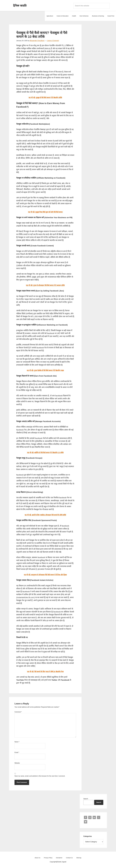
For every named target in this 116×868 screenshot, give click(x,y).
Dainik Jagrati (20, 5)
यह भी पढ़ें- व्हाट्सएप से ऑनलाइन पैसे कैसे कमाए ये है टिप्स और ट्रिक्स (45, 575)
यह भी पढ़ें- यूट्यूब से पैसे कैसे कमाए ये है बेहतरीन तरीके (45, 98)
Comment (18, 712)
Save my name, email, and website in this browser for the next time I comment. (40, 776)
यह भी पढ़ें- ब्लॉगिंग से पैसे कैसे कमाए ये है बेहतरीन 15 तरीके (45, 453)
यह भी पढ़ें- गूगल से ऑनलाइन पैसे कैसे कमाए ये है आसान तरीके (45, 285)
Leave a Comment (53, 41)
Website (17, 763)
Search (86, 799)
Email (17, 752)
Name (17, 742)
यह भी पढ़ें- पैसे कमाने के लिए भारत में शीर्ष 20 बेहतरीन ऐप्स (45, 672)
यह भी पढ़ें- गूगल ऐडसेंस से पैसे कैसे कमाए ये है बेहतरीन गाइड (45, 370)
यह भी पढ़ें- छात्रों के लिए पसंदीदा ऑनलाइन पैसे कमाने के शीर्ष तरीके (45, 515)
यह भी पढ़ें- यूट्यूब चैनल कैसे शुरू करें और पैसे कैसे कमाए (45, 212)
